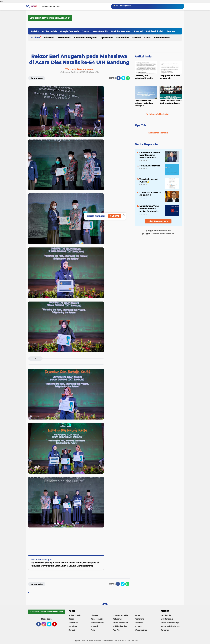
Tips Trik (141, 126)
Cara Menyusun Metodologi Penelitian (144, 77)
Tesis (148, 38)
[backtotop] (105, 605)
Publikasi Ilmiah (155, 31)
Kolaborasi (117, 619)
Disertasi (49, 38)
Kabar (71, 619)
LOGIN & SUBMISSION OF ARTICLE (150, 194)
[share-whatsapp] (128, 78)
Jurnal (86, 31)
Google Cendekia (70, 31)
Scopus (171, 31)
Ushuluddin (166, 615)
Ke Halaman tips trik (158, 133)
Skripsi (137, 38)
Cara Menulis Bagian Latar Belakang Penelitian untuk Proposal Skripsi (150, 155)
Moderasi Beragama (86, 38)
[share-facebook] (119, 78)
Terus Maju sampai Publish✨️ (149, 180)
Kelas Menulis (100, 31)
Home (34, 6)
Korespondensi (97, 623)
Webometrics (162, 38)
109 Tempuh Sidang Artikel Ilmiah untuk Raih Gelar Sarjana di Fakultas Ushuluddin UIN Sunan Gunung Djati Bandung (65, 564)
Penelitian (123, 38)
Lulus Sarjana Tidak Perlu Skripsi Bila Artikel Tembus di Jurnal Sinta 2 (149, 209)
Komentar (37, 78)
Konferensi (65, 38)
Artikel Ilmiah (49, 31)
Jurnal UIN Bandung (170, 623)
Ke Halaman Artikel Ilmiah (158, 114)
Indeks (35, 31)
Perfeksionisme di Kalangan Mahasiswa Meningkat (144, 103)
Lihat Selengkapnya (158, 221)
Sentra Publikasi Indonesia (171, 626)
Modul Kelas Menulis (150, 166)
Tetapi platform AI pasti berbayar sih (170, 77)
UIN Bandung (167, 619)
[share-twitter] (123, 78)
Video (37, 38)
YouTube (56, 625)
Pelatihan (107, 38)
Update (115, 216)
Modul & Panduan (121, 31)
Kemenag (165, 630)
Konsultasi (73, 623)
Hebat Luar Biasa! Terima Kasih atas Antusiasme (171, 102)
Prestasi (138, 31)
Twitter (50, 625)
